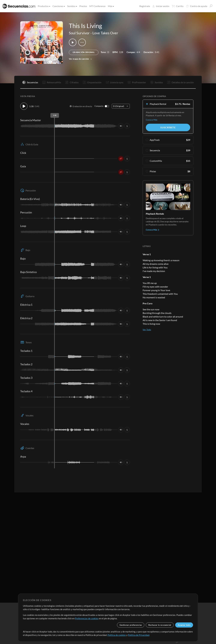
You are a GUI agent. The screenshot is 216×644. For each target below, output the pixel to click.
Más (111, 6)
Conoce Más (152, 120)
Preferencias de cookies (87, 618)
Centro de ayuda (196, 6)
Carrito (178, 6)
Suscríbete (168, 127)
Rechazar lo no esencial (160, 625)
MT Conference (97, 6)
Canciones (58, 6)
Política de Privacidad (139, 635)
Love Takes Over (105, 33)
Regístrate (145, 6)
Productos (44, 6)
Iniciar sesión (161, 6)
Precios (83, 6)
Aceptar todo (184, 625)
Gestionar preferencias (131, 625)
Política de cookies (117, 635)
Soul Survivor (79, 33)
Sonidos (72, 6)
